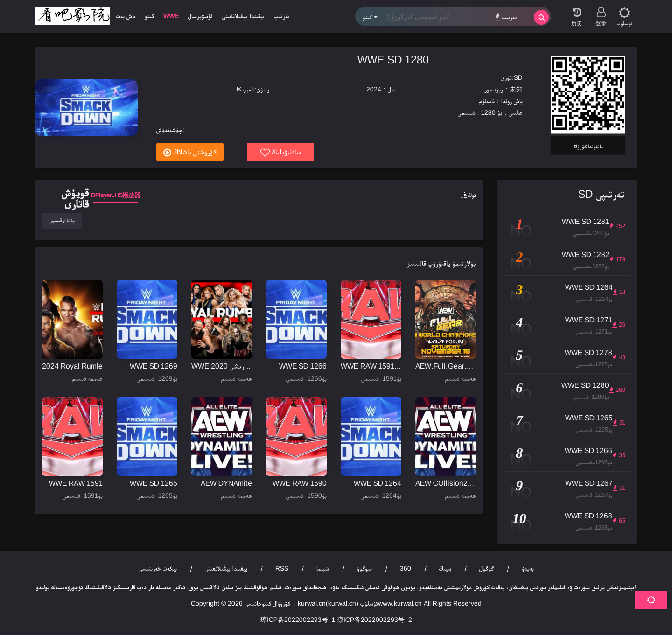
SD (518, 77)
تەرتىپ (506, 17)
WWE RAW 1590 (300, 483)
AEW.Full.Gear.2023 (446, 366)
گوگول (486, 568)
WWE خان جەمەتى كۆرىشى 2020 (222, 366)
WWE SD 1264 (378, 483)
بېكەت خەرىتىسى (158, 568)
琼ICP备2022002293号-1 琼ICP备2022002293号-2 (336, 620)
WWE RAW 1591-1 (371, 366)
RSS (282, 568)
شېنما (323, 568)
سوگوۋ (364, 568)
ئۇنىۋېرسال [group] (200, 16)
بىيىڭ (445, 568)
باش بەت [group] (126, 16)
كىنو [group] (149, 16)
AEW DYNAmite (226, 483)
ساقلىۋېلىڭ (281, 153)
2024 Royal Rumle (72, 366)
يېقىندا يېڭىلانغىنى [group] (243, 16)
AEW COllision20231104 (446, 483)
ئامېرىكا (246, 89)
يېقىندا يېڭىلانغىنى (226, 568)
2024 (374, 89)
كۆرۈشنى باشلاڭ (190, 153)
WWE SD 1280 (393, 59)
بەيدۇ (528, 568)
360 (406, 568)
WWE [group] (171, 16)
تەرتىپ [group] (282, 16)
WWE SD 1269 (154, 366)
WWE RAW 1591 (76, 483)
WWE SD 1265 (154, 483)
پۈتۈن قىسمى (62, 220)
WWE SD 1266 (303, 366)
